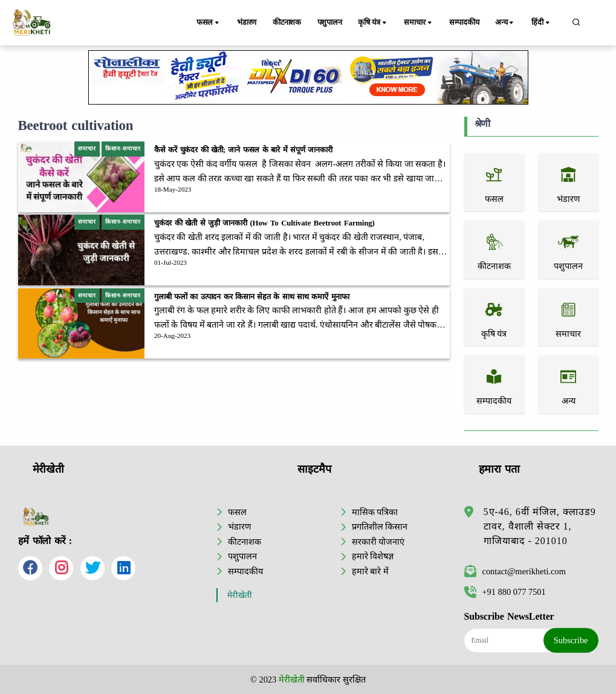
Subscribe (571, 640)
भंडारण (247, 22)
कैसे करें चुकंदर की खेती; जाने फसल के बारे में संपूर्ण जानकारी (243, 150)
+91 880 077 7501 (505, 592)
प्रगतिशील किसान (380, 527)
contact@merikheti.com (515, 571)
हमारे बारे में (370, 571)
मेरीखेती (240, 595)
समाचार (422, 23)
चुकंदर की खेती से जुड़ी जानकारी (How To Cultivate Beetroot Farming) (264, 223)
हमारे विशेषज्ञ (373, 556)
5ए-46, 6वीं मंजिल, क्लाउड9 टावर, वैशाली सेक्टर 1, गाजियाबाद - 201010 (540, 526)
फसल (210, 23)
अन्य (509, 23)
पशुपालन (333, 22)
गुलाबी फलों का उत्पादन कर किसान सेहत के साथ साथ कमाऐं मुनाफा (252, 297)
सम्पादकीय (466, 22)
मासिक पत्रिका (375, 512)
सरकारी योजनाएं (378, 542)
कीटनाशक (289, 22)
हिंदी (543, 23)
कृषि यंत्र (378, 23)
